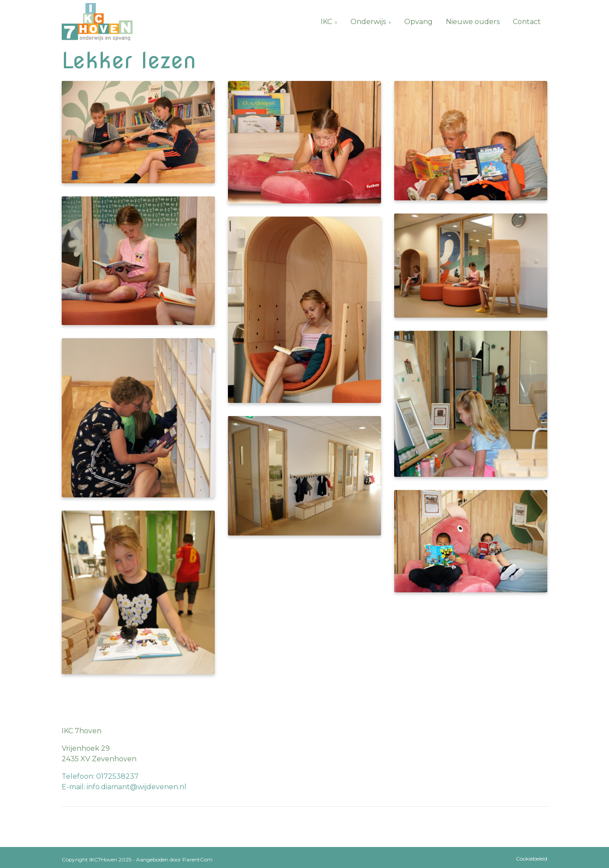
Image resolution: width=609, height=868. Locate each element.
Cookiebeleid (532, 859)
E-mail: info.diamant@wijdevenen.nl (124, 787)
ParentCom (198, 859)
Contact (527, 22)
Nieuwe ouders (473, 22)
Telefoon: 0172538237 (100, 776)
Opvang (418, 22)
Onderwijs (368, 22)
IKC (326, 22)
